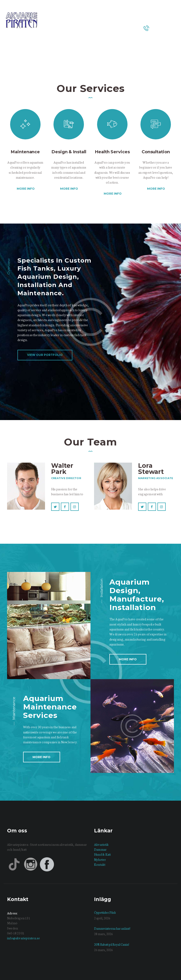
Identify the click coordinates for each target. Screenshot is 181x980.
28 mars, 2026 (103, 934)
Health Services (112, 152)
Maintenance (25, 152)
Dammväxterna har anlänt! (112, 928)
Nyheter (100, 860)
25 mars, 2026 (103, 950)
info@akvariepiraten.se (23, 938)
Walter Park (62, 469)
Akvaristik (101, 844)
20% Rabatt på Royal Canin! (112, 944)
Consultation (156, 152)
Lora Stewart (151, 469)
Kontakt (100, 864)
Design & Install (69, 152)
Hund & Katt (103, 854)
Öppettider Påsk (105, 912)
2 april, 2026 (102, 918)
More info (26, 189)
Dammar (100, 849)
